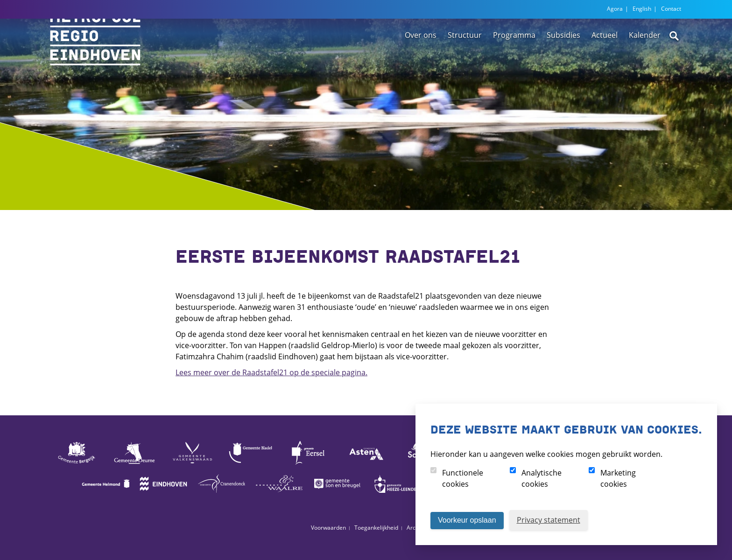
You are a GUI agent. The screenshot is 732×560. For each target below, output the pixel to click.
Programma (514, 62)
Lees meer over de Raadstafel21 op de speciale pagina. (271, 372)
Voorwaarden (328, 528)
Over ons (421, 62)
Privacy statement (549, 520)
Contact (671, 9)
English (642, 9)
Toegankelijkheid (376, 528)
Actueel (605, 62)
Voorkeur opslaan (467, 520)
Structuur (465, 62)
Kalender (645, 62)
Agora (615, 9)
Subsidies (563, 62)
